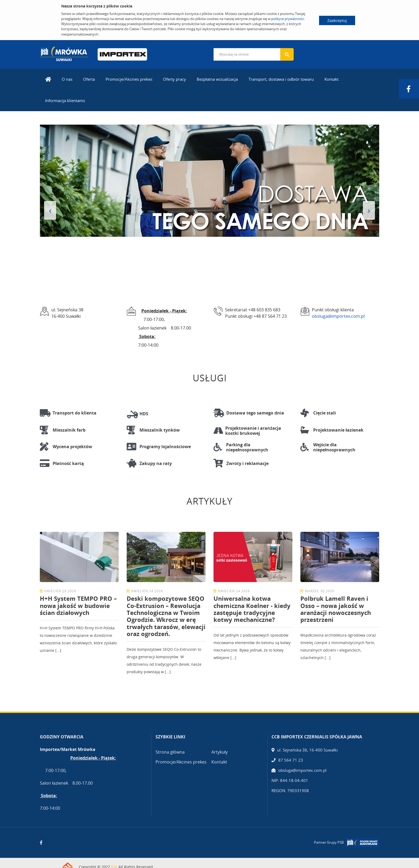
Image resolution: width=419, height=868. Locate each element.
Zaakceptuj (337, 20)
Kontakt (331, 79)
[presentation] (50, 210)
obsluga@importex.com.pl (338, 316)
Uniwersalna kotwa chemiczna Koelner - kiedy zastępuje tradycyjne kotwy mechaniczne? (252, 609)
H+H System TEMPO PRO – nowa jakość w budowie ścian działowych (78, 605)
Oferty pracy (174, 79)
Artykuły (220, 752)
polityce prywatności (288, 19)
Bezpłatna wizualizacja (217, 79)
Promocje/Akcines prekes (129, 79)
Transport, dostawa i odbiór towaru (281, 79)
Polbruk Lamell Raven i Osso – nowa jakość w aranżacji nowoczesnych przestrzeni (336, 609)
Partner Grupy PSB (329, 842)
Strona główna (170, 752)
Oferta (89, 79)
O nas (67, 79)
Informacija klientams (65, 100)
